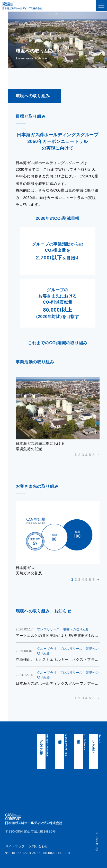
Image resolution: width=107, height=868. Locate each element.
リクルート (93, 745)
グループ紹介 (49, 743)
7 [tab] (93, 580)
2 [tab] (79, 455)
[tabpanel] (58, 414)
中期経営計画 (64, 738)
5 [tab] (90, 455)
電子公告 (78, 738)
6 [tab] (93, 455)
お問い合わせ (38, 846)
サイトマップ (15, 846)
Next (58, 455)
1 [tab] (76, 455)
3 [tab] (83, 455)
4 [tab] (86, 455)
